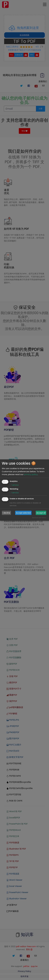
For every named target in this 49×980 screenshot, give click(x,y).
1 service (14, 485)
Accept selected (23, 513)
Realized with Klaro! (39, 518)
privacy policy (31, 474)
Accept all (41, 513)
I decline (6, 513)
